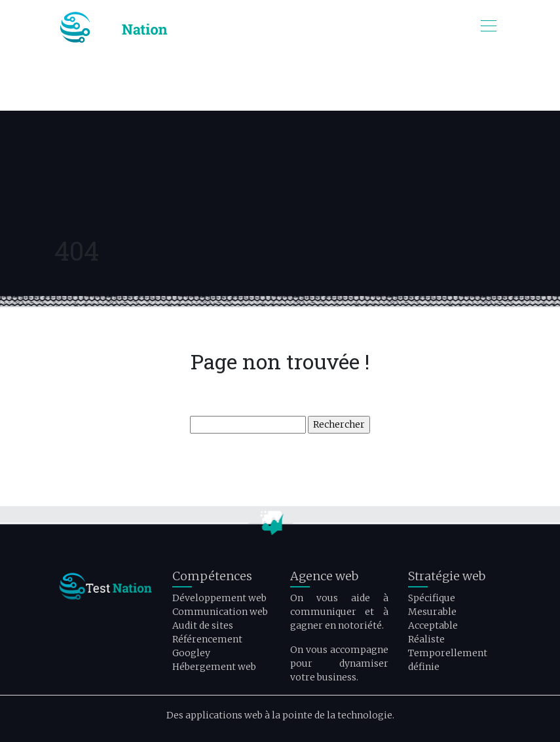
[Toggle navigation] (488, 28)
